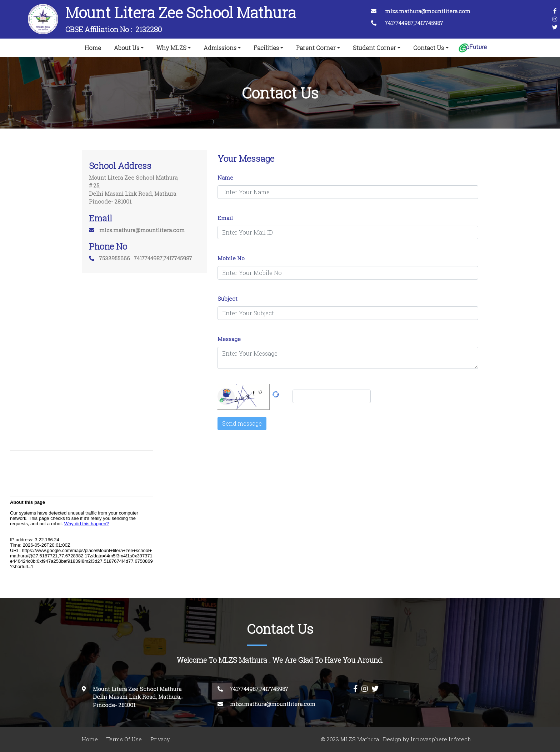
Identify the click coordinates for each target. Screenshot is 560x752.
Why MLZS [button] (171, 48)
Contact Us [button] (429, 48)
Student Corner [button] (374, 48)
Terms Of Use (124, 739)
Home (94, 46)
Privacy (160, 739)
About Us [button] (127, 48)
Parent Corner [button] (316, 48)
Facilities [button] (266, 48)
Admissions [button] (220, 48)
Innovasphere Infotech (440, 739)
